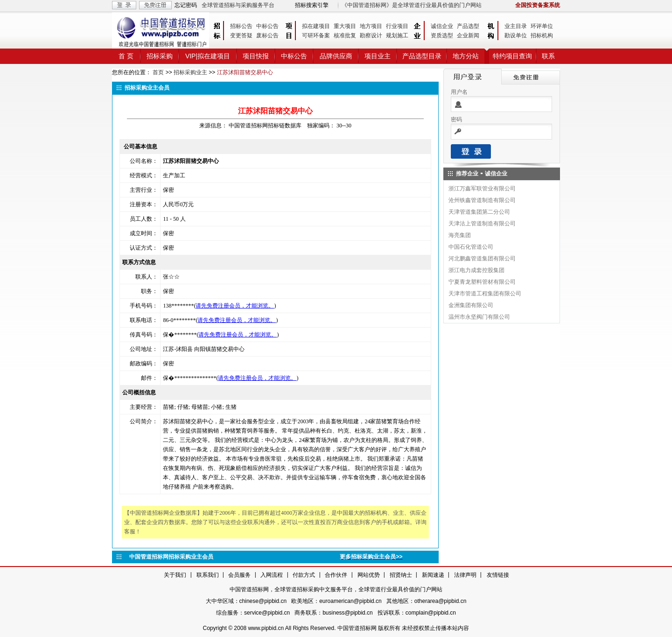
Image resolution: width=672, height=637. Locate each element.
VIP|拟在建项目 (208, 56)
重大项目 (345, 26)
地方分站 (466, 56)
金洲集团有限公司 (471, 305)
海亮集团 (460, 235)
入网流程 (272, 575)
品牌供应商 (336, 56)
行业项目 (397, 26)
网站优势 (369, 575)
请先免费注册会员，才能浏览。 (235, 306)
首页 (158, 72)
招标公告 (241, 26)
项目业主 (378, 56)
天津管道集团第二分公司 (479, 212)
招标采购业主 (190, 72)
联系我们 (208, 575)
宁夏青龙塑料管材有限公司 (482, 282)
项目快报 (256, 56)
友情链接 (498, 575)
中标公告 (267, 26)
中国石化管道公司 (471, 247)
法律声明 (465, 575)
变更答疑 (241, 35)
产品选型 (468, 26)
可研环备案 (316, 35)
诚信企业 (442, 26)
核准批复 (345, 35)
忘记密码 (186, 5)
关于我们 (175, 575)
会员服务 (239, 575)
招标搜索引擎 (312, 5)
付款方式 (304, 575)
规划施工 (397, 35)
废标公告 (267, 35)
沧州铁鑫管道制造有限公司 (482, 200)
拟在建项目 (316, 26)
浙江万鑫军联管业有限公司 (482, 189)
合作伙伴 (336, 575)
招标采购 (160, 56)
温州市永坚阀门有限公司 (479, 317)
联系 (548, 56)
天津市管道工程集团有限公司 (485, 294)
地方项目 (371, 26)
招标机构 (542, 35)
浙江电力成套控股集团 (476, 270)
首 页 (126, 56)
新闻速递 (433, 575)
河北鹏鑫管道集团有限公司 (482, 259)
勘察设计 (371, 35)
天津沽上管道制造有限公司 (482, 224)
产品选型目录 (422, 56)
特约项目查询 (512, 56)
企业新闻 (468, 35)
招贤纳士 (401, 575)
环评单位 (542, 26)
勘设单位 (516, 35)
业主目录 (516, 26)
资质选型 (442, 35)
